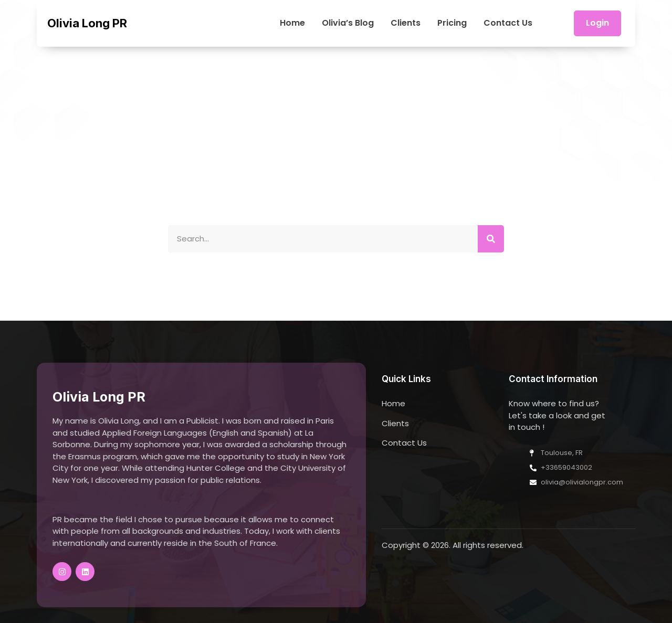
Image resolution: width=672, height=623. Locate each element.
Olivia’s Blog (348, 23)
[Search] (491, 239)
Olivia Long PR (87, 23)
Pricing (452, 23)
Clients (406, 23)
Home (292, 23)
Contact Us (508, 23)
